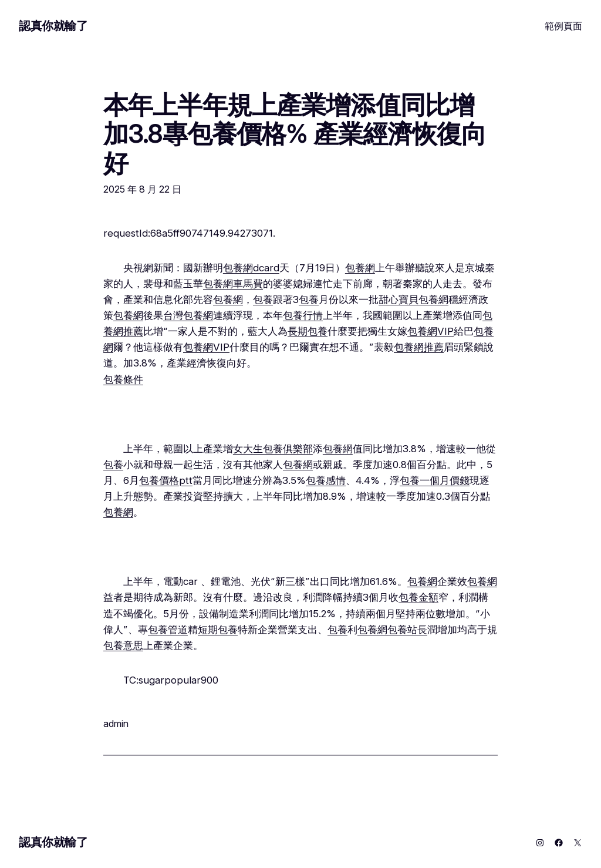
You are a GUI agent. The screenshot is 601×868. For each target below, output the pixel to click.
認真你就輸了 (53, 26)
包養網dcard (251, 268)
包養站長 (407, 630)
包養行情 (303, 315)
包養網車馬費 (233, 284)
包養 (263, 300)
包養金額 (418, 597)
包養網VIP (431, 331)
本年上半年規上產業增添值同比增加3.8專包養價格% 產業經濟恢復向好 (295, 134)
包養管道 (168, 630)
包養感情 (326, 480)
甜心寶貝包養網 (413, 300)
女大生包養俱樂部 (273, 449)
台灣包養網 (188, 315)
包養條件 (123, 379)
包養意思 (123, 645)
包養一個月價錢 (435, 480)
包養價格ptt (166, 480)
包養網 (360, 268)
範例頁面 (563, 26)
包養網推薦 (419, 347)
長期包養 (308, 331)
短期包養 (218, 630)
